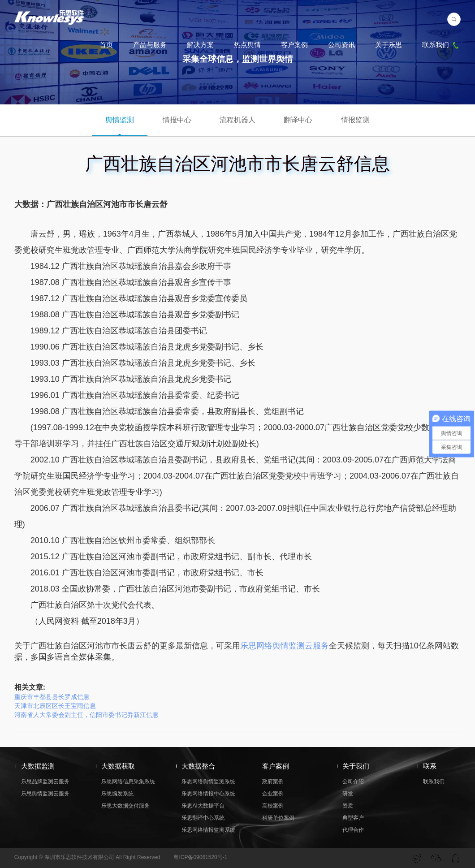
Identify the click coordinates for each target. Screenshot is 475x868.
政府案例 (273, 782)
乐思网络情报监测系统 (208, 830)
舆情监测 (120, 120)
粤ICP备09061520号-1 (200, 857)
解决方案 (200, 45)
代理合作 (353, 830)
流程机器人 (237, 120)
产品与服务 (150, 45)
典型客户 (353, 818)
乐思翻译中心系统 (203, 818)
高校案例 (273, 806)
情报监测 (355, 120)
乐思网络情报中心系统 (208, 794)
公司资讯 (341, 45)
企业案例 (273, 794)
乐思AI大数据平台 (203, 806)
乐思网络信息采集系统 (128, 782)
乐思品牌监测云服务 (45, 782)
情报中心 (177, 120)
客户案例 (294, 45)
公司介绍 (353, 782)
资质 (348, 806)
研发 (348, 794)
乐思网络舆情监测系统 (208, 782)
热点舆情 (247, 45)
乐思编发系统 (117, 794)
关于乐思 (389, 45)
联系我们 (441, 45)
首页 (106, 45)
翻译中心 (298, 120)
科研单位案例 (278, 818)
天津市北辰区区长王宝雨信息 (55, 706)
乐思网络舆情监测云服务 (285, 646)
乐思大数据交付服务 (125, 806)
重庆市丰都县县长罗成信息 (52, 697)
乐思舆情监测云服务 (45, 794)
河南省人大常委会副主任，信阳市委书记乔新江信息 (86, 715)
